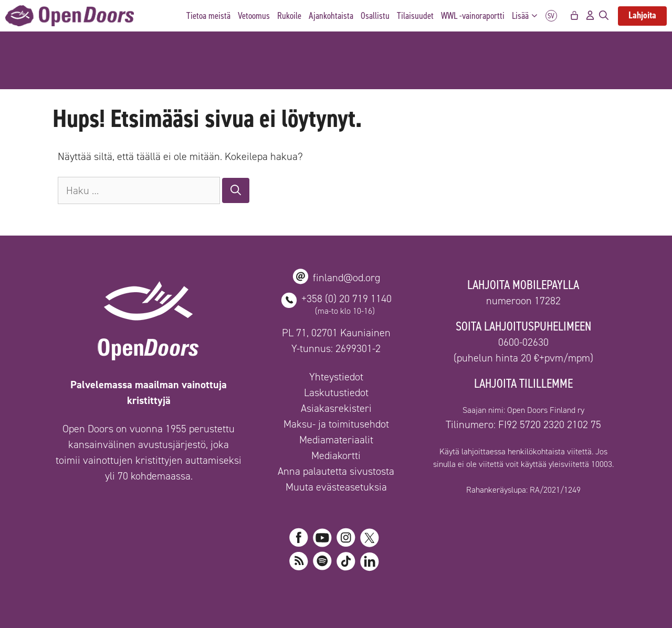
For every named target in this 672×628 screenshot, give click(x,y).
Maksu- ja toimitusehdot (336, 424)
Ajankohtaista (331, 16)
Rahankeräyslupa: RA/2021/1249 (523, 490)
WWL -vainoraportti (473, 16)
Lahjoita (642, 15)
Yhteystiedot (336, 377)
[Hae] (236, 190)
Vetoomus (254, 16)
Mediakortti (336, 455)
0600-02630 (523, 342)
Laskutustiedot (336, 392)
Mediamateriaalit (336, 440)
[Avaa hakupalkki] (604, 16)
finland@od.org (346, 278)
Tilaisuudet (415, 16)
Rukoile (289, 16)
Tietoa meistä (208, 16)
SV (551, 16)
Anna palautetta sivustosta (336, 471)
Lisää (527, 16)
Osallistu (375, 16)
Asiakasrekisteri (336, 408)
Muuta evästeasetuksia (336, 487)
